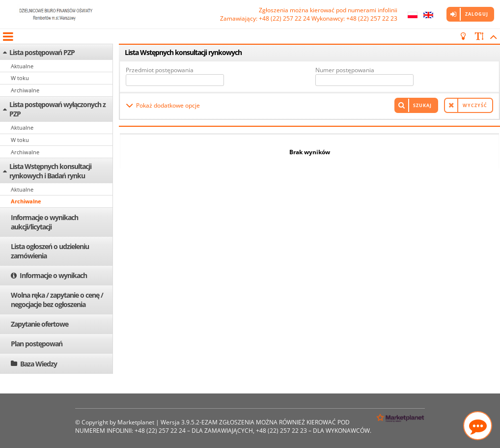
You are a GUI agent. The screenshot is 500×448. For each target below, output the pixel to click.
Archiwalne (25, 90)
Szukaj (422, 105)
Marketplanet (136, 422)
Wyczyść (475, 105)
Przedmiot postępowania (160, 70)
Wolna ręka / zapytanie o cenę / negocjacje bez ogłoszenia (57, 300)
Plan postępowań (37, 344)
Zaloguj (477, 14)
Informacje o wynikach (53, 275)
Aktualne (22, 66)
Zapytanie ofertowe (40, 324)
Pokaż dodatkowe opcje (168, 105)
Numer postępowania (345, 70)
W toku (20, 78)
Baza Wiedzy (39, 364)
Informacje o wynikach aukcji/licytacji (44, 222)
